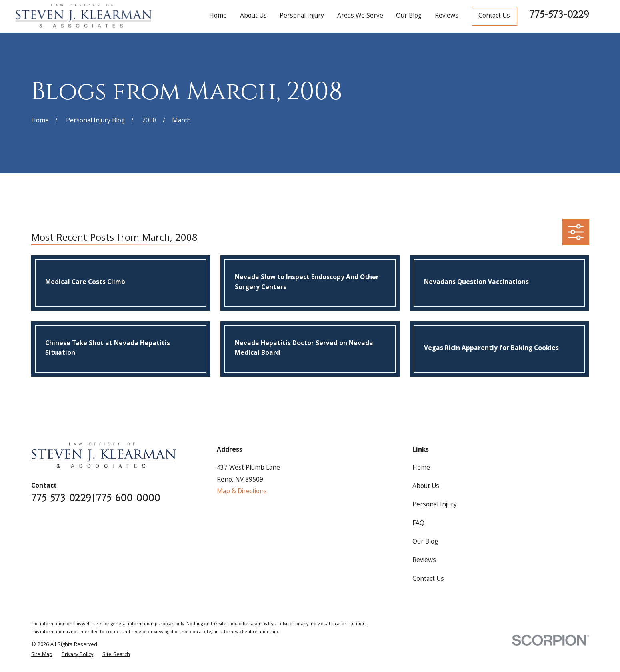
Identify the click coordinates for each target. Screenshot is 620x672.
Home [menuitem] (218, 16)
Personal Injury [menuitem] (302, 16)
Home (421, 468)
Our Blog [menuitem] (409, 16)
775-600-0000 (128, 499)
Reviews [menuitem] (447, 16)
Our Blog (425, 542)
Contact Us (494, 16)
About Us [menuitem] (253, 16)
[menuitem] (42, 655)
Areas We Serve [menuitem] (360, 16)
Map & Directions (242, 492)
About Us (426, 487)
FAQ (418, 524)
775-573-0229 (559, 15)
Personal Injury (435, 505)
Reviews (424, 561)
